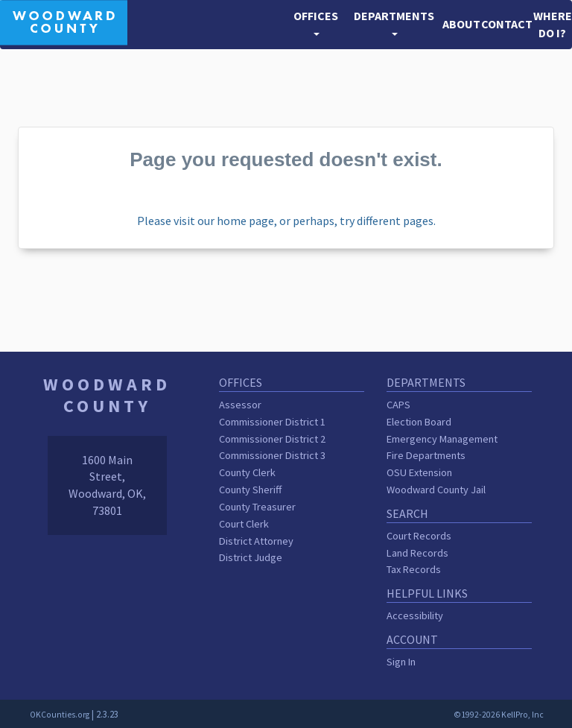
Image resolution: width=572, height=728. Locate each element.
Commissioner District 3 (272, 455)
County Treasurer (257, 507)
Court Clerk (244, 524)
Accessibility (415, 615)
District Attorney (256, 541)
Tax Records (414, 569)
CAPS (398, 405)
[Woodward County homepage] (64, 21)
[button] (316, 25)
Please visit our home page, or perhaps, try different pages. (286, 221)
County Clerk (247, 472)
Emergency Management (442, 439)
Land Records (417, 553)
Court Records (419, 536)
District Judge (251, 557)
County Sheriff (250, 490)
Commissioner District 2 (272, 439)
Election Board (419, 422)
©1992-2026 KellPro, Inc (499, 715)
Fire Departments (426, 455)
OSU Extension (419, 472)
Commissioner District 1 (272, 422)
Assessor (240, 405)
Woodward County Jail (436, 490)
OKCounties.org (60, 715)
